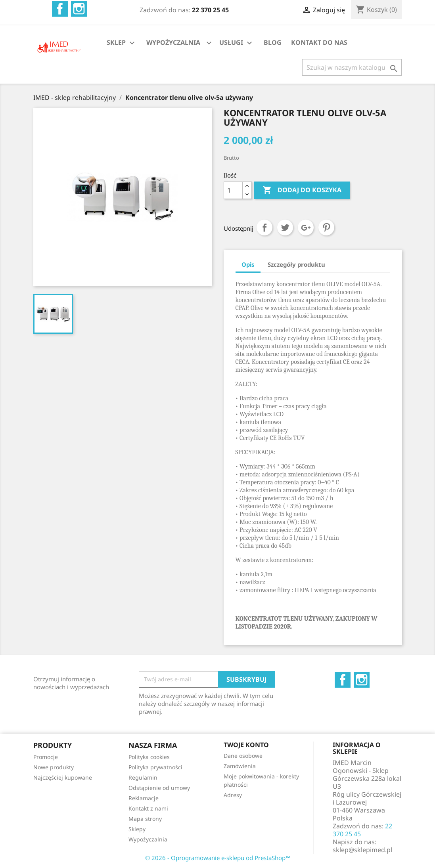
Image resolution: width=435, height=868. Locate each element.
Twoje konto (246, 745)
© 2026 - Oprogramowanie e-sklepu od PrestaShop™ (218, 858)
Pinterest (326, 228)
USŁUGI (237, 43)
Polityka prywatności (155, 767)
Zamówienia (240, 766)
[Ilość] (233, 190)
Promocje (46, 757)
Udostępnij (264, 228)
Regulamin (143, 777)
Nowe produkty (54, 767)
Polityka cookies (149, 757)
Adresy (233, 795)
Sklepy (137, 829)
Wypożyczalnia (148, 839)
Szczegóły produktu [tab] (296, 264)
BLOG (273, 42)
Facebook (60, 9)
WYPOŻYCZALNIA (173, 42)
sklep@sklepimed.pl (362, 850)
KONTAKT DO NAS (319, 42)
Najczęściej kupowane (63, 777)
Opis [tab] (248, 264)
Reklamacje (144, 798)
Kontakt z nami (148, 808)
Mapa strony (145, 819)
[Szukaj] (352, 67)
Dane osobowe (243, 756)
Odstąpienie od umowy (159, 788)
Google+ (306, 228)
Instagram (79, 9)
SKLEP (122, 43)
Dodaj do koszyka (302, 190)
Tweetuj (285, 228)
